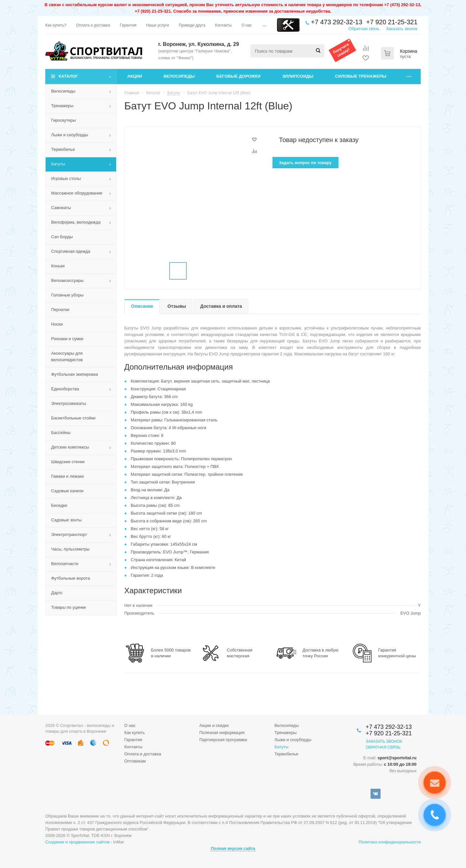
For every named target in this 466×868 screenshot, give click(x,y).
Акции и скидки (214, 725)
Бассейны (61, 433)
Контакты (133, 747)
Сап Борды (62, 237)
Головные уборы (67, 295)
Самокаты (61, 208)
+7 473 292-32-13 (337, 22)
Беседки (59, 505)
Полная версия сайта (233, 848)
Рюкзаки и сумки (67, 339)
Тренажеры (62, 106)
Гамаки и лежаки (67, 476)
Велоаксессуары (67, 280)
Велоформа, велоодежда (76, 222)
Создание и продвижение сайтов (77, 842)
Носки (57, 324)
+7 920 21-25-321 (392, 22)
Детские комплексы (70, 447)
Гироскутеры (63, 120)
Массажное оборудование (77, 193)
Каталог (68, 76)
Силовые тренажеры (361, 76)
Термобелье (63, 149)
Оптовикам (135, 761)
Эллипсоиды (298, 76)
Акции (135, 76)
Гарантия (133, 740)
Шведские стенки (68, 462)
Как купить (134, 733)
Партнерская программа (223, 740)
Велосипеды (179, 76)
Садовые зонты (66, 520)
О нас (130, 725)
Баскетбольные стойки (73, 418)
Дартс (57, 593)
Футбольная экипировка (75, 374)
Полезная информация (222, 733)
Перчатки (60, 310)
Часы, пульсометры (70, 549)
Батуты (58, 164)
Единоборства (65, 389)
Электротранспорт (69, 534)
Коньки (58, 266)
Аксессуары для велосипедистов (67, 356)
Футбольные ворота (71, 578)
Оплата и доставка (143, 754)
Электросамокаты (69, 403)
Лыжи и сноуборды (70, 135)
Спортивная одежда (71, 251)
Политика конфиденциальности (390, 842)
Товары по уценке (69, 607)
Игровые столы (66, 178)
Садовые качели (67, 491)
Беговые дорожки (239, 76)
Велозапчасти (65, 564)
